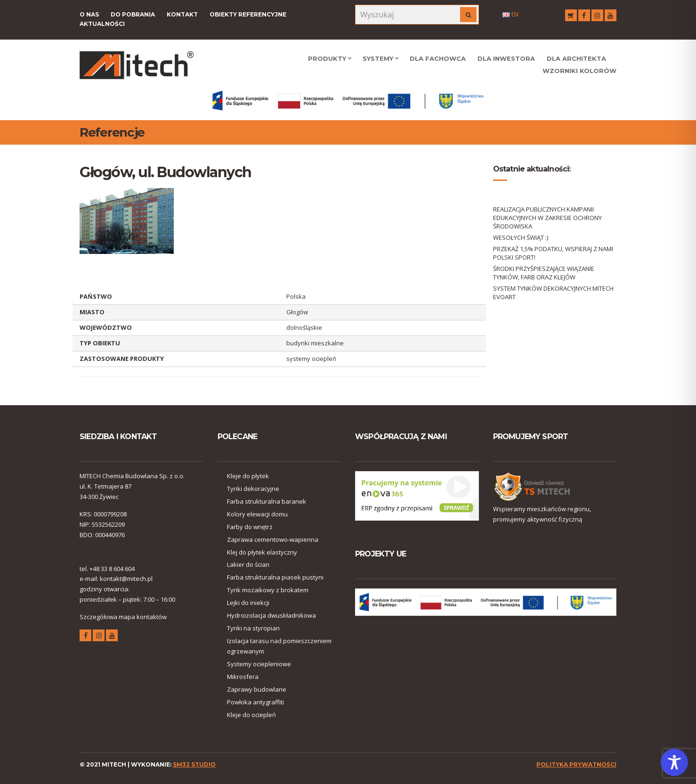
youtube (611, 17)
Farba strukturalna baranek (267, 501)
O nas (89, 14)
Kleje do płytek (248, 476)
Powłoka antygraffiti (255, 702)
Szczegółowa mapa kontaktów (123, 617)
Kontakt (182, 14)
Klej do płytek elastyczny (262, 552)
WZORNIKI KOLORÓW (579, 71)
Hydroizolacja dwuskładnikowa (271, 615)
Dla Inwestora (506, 58)
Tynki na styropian (253, 628)
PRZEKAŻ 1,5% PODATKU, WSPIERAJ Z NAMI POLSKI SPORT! (553, 253)
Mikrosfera (243, 677)
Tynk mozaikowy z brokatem (268, 590)
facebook (584, 17)
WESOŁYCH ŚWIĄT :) (521, 237)
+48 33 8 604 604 (112, 569)
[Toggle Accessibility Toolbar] (674, 762)
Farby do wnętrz (250, 527)
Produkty (327, 58)
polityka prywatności (576, 764)
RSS (571, 17)
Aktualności (102, 24)
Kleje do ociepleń (251, 715)
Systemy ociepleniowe (259, 664)
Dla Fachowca (438, 58)
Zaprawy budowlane (257, 689)
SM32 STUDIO (194, 764)
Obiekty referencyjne (248, 14)
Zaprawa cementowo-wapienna (273, 539)
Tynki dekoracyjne (253, 489)
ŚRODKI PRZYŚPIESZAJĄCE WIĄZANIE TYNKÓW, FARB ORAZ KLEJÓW (544, 273)
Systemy (378, 58)
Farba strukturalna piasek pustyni (275, 577)
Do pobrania (133, 14)
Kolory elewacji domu (257, 514)
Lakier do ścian (248, 564)
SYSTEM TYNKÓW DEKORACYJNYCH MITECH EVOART (553, 293)
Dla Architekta (576, 58)
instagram (597, 17)
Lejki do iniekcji (248, 603)
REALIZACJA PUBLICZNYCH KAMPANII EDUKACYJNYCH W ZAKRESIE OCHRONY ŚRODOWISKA (547, 218)
